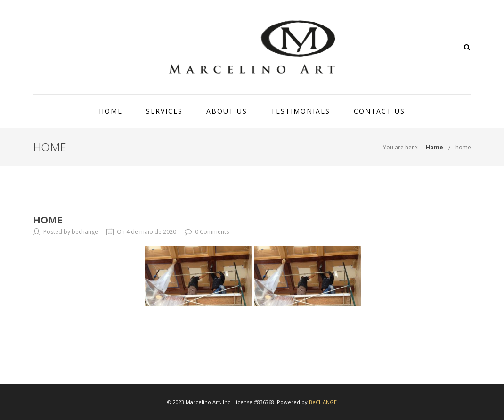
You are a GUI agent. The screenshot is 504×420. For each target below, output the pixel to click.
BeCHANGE (323, 402)
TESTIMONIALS (301, 111)
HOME (111, 111)
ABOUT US (227, 111)
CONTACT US (379, 111)
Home (435, 147)
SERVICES (164, 111)
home (463, 147)
